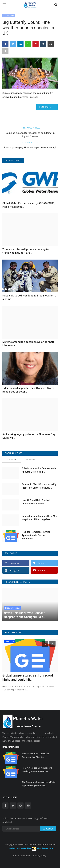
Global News (9, 16)
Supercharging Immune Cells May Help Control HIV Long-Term (40, 518)
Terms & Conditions (21, 856)
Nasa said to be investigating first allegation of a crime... (30, 297)
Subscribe (48, 829)
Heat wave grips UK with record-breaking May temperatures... (37, 770)
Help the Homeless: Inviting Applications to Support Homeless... (36, 535)
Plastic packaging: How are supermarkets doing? (30, 148)
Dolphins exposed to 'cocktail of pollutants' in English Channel (30, 135)
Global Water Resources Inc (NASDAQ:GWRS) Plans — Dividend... (29, 205)
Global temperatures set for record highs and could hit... (28, 677)
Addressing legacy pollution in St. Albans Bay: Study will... (29, 436)
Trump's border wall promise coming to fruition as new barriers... (26, 251)
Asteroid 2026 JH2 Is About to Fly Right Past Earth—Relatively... (39, 486)
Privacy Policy (40, 856)
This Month (30, 459)
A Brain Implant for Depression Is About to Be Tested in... (39, 470)
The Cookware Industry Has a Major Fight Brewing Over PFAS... (39, 784)
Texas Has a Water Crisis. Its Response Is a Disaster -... (35, 755)
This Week (12, 459)
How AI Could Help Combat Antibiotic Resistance (36, 502)
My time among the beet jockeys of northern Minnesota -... (28, 344)
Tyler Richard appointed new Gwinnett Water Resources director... (28, 390)
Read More (47, 107)
